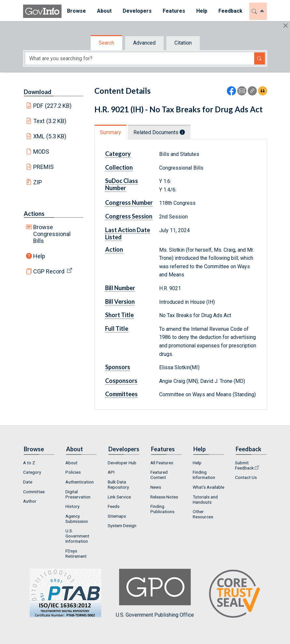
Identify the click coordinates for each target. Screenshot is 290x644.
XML (50, 136)
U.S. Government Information (77, 536)
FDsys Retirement (76, 553)
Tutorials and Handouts (205, 499)
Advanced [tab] (144, 43)
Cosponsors (121, 381)
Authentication (80, 482)
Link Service (119, 497)
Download (38, 92)
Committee (34, 492)
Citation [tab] (183, 43)
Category (118, 154)
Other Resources (203, 514)
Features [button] (174, 11)
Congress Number (129, 203)
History (72, 506)
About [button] (104, 11)
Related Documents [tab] (159, 132)
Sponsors (118, 367)
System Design (122, 525)
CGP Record (49, 271)
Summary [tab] (110, 132)
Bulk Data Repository (118, 484)
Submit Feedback (244, 465)
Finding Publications (162, 509)
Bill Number (120, 288)
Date (28, 482)
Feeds (114, 506)
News (156, 487)
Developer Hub (122, 463)
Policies (73, 472)
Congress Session (129, 216)
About (71, 463)
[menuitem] (76, 11)
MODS (41, 152)
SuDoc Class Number (122, 184)
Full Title (117, 329)
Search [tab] (106, 43)
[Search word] (140, 58)
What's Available (208, 487)
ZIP (38, 182)
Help (39, 256)
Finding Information (204, 475)
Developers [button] (137, 11)
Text (50, 121)
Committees (121, 394)
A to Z (29, 463)
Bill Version (120, 301)
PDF (52, 106)
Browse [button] (76, 11)
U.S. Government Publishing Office (155, 593)
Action (114, 249)
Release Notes (164, 497)
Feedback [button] (230, 11)
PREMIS (43, 167)
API (111, 472)
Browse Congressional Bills (52, 234)
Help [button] (202, 11)
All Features (162, 463)
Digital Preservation (78, 494)
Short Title (119, 315)
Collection (119, 167)
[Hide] (286, 26)
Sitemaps (117, 516)
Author (30, 501)
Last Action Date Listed (128, 233)
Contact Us (246, 477)
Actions (34, 214)
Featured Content (159, 475)
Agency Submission (77, 519)
